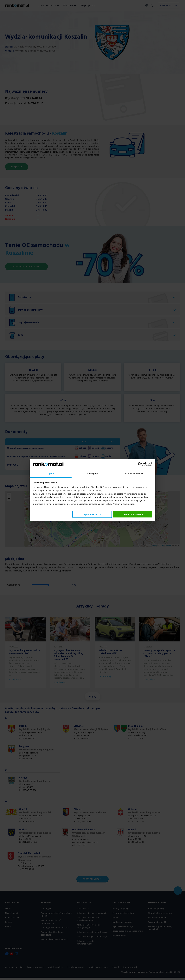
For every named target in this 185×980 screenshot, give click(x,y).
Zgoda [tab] (51, 473)
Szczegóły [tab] (92, 473)
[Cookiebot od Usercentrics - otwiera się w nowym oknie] (140, 464)
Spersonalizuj (92, 514)
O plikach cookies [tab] (134, 473)
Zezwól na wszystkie (132, 514)
